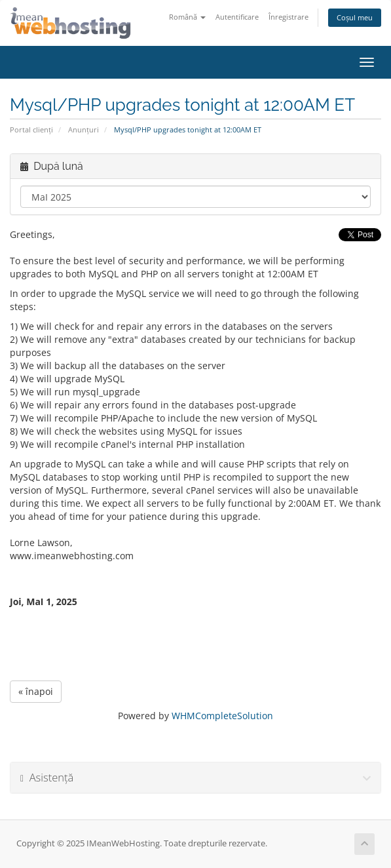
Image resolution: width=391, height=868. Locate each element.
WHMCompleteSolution (222, 716)
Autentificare (237, 17)
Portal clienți (31, 129)
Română (187, 17)
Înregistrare (289, 17)
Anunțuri (84, 129)
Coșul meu (355, 17)
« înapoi (36, 691)
